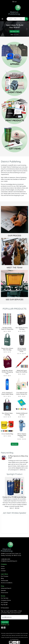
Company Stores (6, 600)
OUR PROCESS (14, 236)
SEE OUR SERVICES (15, 300)
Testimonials (4, 581)
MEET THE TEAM (15, 268)
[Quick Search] (10, 19)
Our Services (5, 598)
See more (15, 444)
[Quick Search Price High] (22, 19)
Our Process (5, 576)
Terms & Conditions (7, 583)
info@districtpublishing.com (9, 561)
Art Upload (4, 602)
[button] (2, 29)
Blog (2, 578)
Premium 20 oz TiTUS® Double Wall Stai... (15, 497)
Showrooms (4, 593)
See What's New (14, 31)
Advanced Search (6, 588)
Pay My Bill (4, 605)
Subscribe (5, 622)
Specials (3, 590)
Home (3, 566)
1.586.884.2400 (6, 559)
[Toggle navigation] (2, 19)
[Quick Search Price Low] (16, 19)
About (3, 569)
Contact (3, 571)
